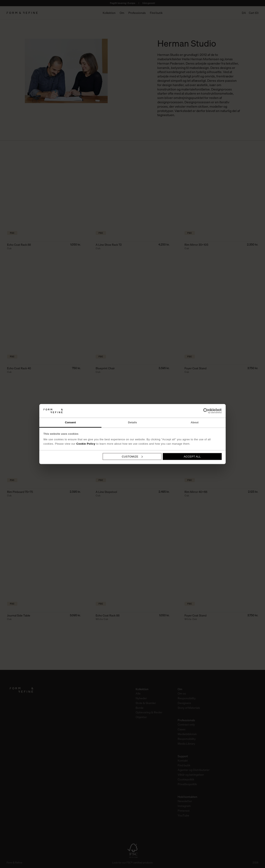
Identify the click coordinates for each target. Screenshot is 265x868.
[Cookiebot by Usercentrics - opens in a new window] (204, 411)
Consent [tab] (70, 422)
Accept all (192, 456)
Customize (132, 456)
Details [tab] (132, 422)
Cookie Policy (86, 444)
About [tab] (195, 422)
